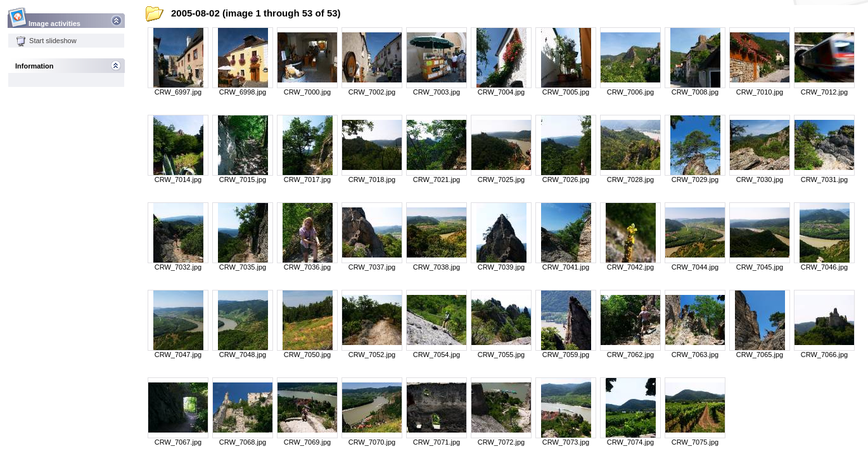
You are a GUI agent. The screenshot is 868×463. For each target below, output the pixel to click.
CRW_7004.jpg (501, 92)
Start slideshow (46, 41)
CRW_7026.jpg (566, 179)
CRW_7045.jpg (760, 267)
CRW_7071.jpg (437, 442)
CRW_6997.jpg (178, 92)
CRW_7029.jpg (695, 179)
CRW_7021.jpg (437, 179)
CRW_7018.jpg (372, 179)
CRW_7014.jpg (178, 179)
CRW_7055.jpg (501, 355)
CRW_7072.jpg (501, 442)
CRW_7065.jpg (760, 355)
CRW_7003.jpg (437, 92)
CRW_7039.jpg (501, 267)
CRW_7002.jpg (372, 92)
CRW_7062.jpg (630, 355)
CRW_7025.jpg (501, 179)
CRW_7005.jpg (566, 92)
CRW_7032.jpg (178, 267)
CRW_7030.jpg (760, 179)
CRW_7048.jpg (243, 355)
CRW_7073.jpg (566, 442)
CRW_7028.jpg (630, 179)
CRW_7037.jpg (372, 267)
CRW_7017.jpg (307, 179)
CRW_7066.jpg (824, 355)
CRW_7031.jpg (824, 179)
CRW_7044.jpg (695, 267)
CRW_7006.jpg (630, 92)
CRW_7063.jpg (695, 355)
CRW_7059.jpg (566, 355)
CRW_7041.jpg (566, 267)
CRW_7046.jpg (824, 267)
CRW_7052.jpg (372, 355)
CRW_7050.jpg (307, 355)
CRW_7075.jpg (695, 442)
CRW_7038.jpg (437, 267)
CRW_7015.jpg (243, 179)
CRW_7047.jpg (178, 355)
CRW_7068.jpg (243, 442)
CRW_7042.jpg (630, 267)
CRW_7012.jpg (824, 92)
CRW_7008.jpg (695, 92)
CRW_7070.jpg (372, 442)
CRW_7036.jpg (307, 267)
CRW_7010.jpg (760, 92)
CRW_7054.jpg (437, 355)
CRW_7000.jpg (307, 92)
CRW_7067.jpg (178, 442)
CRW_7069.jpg (307, 442)
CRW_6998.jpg (243, 92)
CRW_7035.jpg (243, 267)
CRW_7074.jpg (630, 442)
